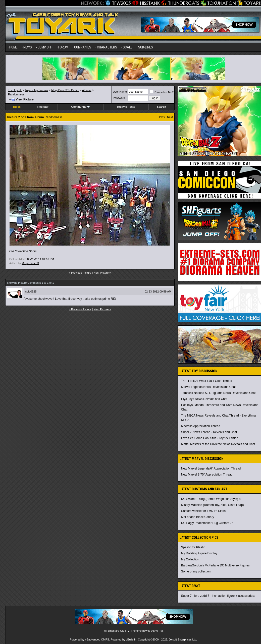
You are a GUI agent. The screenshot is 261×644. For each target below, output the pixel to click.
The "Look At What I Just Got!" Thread (207, 381)
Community (81, 107)
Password (119, 98)
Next (170, 117)
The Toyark (15, 90)
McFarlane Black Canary (198, 517)
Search (161, 107)
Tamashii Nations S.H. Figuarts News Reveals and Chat (218, 393)
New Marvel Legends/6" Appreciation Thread (211, 469)
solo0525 (31, 291)
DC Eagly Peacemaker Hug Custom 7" (207, 523)
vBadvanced (93, 639)
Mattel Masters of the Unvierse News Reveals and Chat (218, 444)
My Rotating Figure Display (199, 553)
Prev (162, 117)
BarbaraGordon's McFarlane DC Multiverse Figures (215, 565)
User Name (120, 92)
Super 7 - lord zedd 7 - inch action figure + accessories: (218, 596)
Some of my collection (196, 571)
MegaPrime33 (30, 263)
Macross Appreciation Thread (201, 426)
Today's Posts (126, 107)
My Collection (190, 559)
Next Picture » (102, 273)
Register (43, 107)
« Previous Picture (80, 273)
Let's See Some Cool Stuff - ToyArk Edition (210, 438)
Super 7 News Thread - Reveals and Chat (209, 432)
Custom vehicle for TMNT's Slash (203, 511)
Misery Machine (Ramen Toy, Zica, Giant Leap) (213, 505)
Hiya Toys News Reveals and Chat (204, 399)
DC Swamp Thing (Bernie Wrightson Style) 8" (211, 499)
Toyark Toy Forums (37, 90)
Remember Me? (162, 92)
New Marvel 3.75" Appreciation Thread (207, 475)
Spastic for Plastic (193, 547)
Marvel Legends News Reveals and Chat (208, 387)
